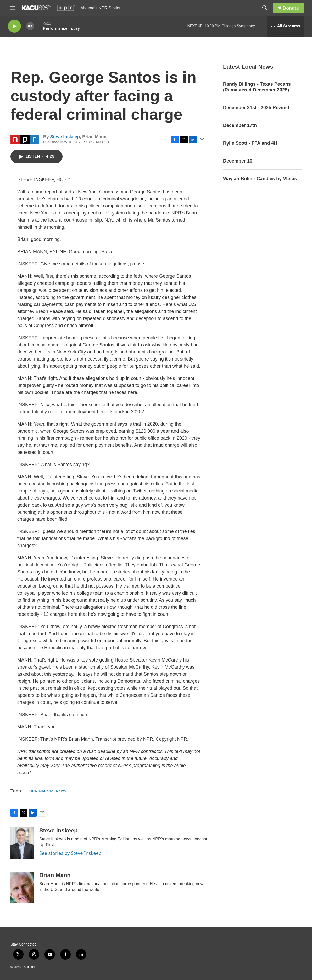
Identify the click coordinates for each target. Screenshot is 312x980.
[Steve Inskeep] (22, 843)
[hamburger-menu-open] (13, 8)
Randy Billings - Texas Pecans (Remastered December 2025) (257, 87)
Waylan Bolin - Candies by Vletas (260, 179)
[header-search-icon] (265, 8)
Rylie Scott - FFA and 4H (250, 143)
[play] (14, 26)
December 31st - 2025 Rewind (256, 108)
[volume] (30, 26)
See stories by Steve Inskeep (70, 853)
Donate (291, 8)
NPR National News (48, 791)
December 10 (238, 161)
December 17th (240, 125)
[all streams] (285, 26)
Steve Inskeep (65, 137)
